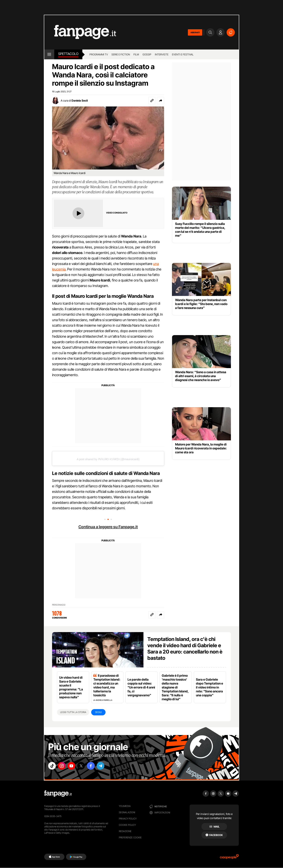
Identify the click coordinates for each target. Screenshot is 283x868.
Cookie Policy (127, 825)
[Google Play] (76, 857)
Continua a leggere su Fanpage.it (108, 527)
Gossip (147, 54)
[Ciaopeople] (229, 858)
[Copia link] (152, 101)
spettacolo (68, 54)
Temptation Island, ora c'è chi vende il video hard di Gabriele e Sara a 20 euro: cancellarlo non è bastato (185, 648)
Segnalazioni (127, 812)
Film (136, 54)
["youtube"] (75, 766)
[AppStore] (54, 857)
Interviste (162, 54)
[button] (161, 101)
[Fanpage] (58, 794)
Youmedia (125, 806)
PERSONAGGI (59, 605)
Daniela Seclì (80, 100)
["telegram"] (108, 766)
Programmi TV (99, 54)
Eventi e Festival (183, 54)
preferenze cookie (130, 837)
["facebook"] (97, 766)
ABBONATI (195, 32)
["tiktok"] (53, 766)
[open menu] (49, 54)
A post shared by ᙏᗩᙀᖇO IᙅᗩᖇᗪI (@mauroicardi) (108, 459)
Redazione (125, 831)
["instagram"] (64, 766)
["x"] (86, 766)
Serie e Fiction (121, 54)
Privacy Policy (128, 819)
